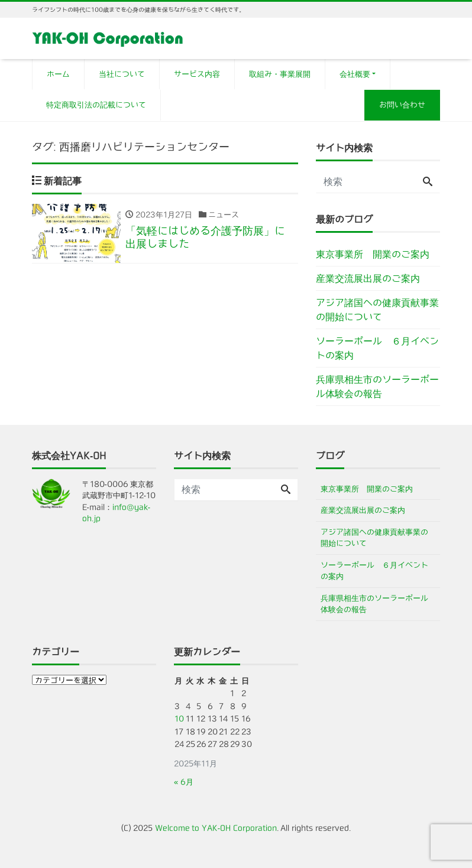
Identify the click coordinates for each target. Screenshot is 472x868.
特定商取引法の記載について (96, 105)
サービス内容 (197, 74)
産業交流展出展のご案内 (368, 278)
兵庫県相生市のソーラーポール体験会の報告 (377, 386)
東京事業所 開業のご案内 (373, 254)
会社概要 (355, 74)
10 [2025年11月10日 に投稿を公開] (179, 719)
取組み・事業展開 (280, 74)
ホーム (58, 74)
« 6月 (184, 782)
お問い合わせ (402, 105)
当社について (122, 74)
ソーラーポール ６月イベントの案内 (377, 348)
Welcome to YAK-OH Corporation (216, 828)
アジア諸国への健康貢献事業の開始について (377, 310)
